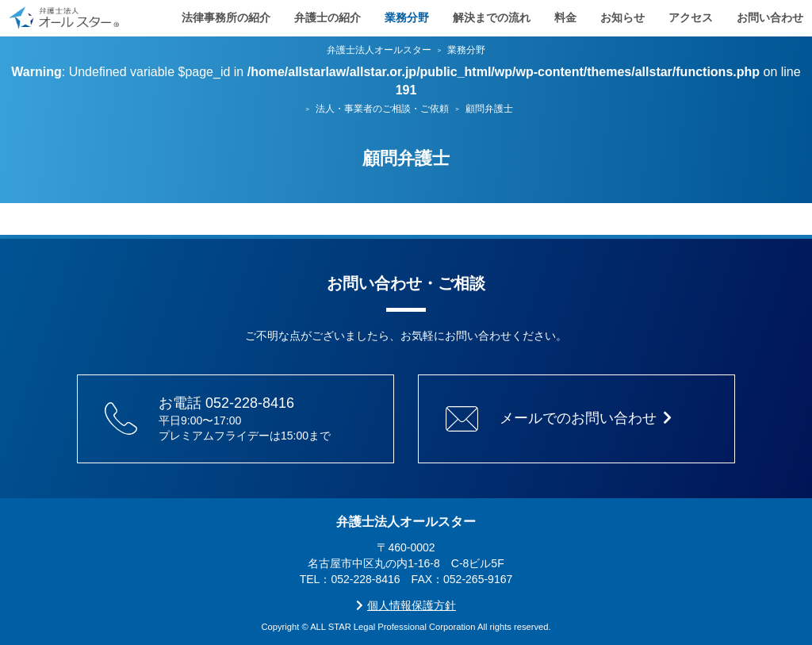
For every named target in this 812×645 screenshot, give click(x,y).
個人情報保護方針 (406, 605)
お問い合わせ (770, 16)
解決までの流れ (492, 16)
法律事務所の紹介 (226, 16)
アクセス (691, 16)
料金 (565, 16)
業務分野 (407, 16)
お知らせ (622, 16)
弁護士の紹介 (327, 16)
